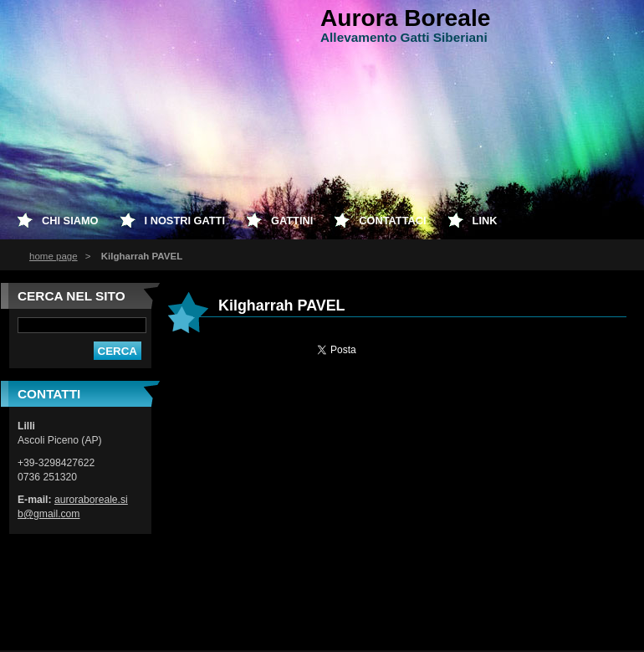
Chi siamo (70, 221)
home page (54, 256)
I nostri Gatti (185, 221)
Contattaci (392, 221)
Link (485, 221)
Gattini (292, 221)
